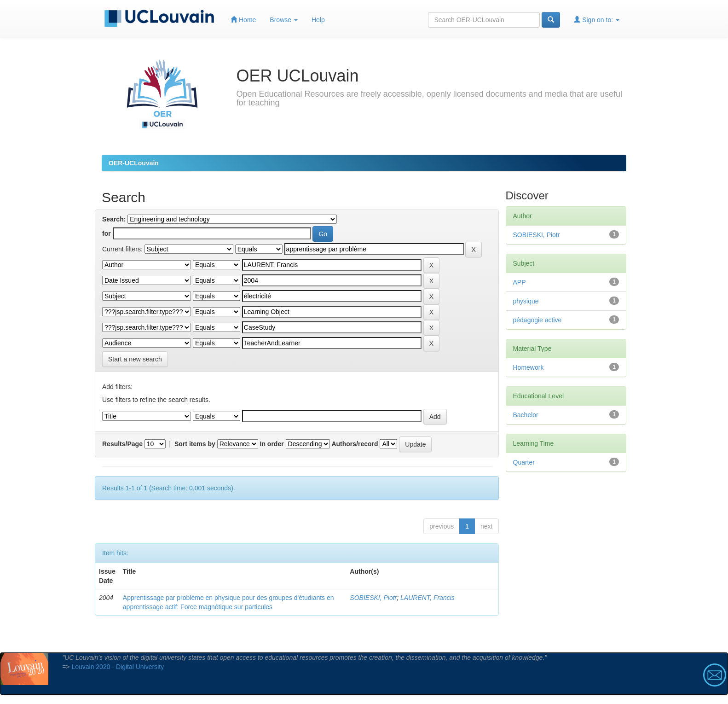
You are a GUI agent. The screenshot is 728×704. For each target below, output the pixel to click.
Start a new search (135, 359)
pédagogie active (537, 320)
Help (318, 20)
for (107, 233)
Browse (284, 20)
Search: (114, 219)
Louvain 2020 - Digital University (118, 667)
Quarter (524, 462)
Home (243, 20)
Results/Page (122, 444)
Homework (529, 367)
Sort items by (195, 444)
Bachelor (526, 415)
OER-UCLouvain (134, 163)
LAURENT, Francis (428, 598)
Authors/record (355, 444)
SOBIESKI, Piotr (373, 598)
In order (272, 444)
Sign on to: (597, 20)
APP (520, 282)
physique (526, 301)
